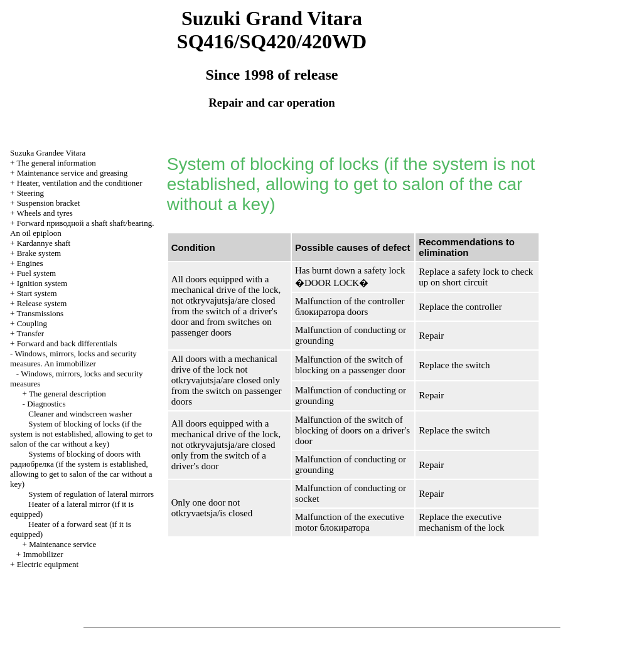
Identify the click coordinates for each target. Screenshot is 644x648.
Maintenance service (62, 544)
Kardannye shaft (44, 243)
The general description (67, 394)
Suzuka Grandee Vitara (48, 153)
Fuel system (36, 273)
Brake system (39, 253)
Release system (42, 303)
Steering (30, 193)
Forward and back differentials (67, 343)
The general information (56, 163)
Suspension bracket (49, 203)
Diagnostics (46, 404)
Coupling (32, 323)
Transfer (30, 333)
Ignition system (42, 283)
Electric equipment (48, 564)
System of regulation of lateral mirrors (91, 494)
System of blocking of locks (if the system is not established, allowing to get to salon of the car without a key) (81, 434)
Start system (37, 293)
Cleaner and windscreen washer (80, 414)
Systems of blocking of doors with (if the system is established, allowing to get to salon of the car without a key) (81, 469)
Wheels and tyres (45, 213)
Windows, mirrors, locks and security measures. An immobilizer (73, 359)
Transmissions (40, 313)
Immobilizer (43, 554)
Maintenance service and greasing (72, 173)
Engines (30, 263)
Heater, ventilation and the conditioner (80, 183)
